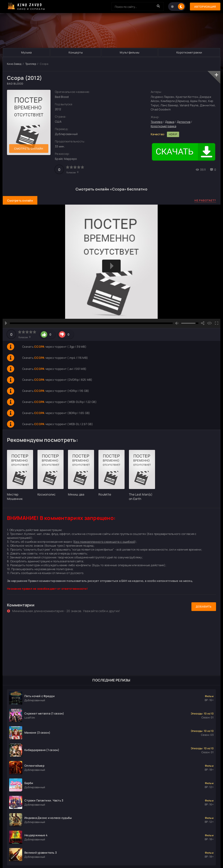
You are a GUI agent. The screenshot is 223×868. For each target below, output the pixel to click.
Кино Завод (14, 64)
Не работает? (205, 200)
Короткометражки (189, 52)
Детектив (184, 122)
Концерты (76, 52)
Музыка (26, 52)
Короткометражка (163, 126)
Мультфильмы (130, 52)
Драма (170, 122)
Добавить (204, 607)
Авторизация (205, 7)
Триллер (31, 64)
